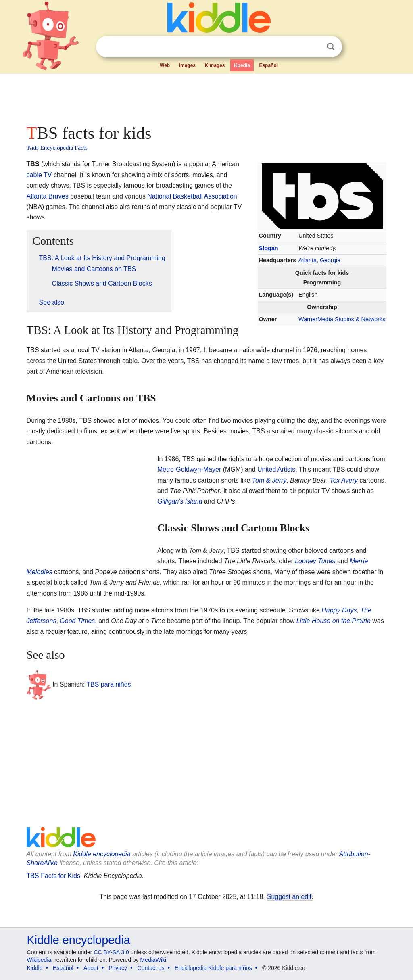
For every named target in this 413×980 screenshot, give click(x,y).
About (91, 968)
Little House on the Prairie (334, 621)
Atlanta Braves (48, 196)
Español (268, 65)
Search (331, 47)
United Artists (276, 469)
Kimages (215, 65)
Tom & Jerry (269, 480)
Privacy (118, 968)
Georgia (330, 260)
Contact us (151, 968)
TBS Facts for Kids (53, 876)
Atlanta (308, 260)
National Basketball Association (192, 196)
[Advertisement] (206, 97)
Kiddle (35, 968)
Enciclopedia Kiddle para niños (213, 968)
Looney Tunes (315, 561)
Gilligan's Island (180, 501)
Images (187, 65)
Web (165, 65)
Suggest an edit (289, 897)
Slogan (269, 248)
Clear (314, 47)
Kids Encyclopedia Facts (57, 148)
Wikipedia (39, 960)
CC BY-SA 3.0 (111, 952)
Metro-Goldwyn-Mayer (189, 469)
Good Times (77, 621)
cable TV (39, 175)
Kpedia (242, 65)
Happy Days (339, 610)
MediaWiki (153, 960)
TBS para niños (108, 684)
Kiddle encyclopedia (102, 854)
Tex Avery (344, 480)
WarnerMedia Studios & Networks (342, 319)
